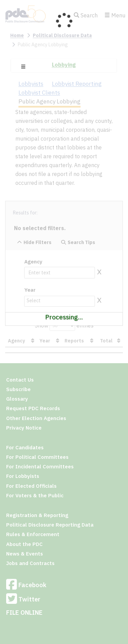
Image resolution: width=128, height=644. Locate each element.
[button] (23, 67)
